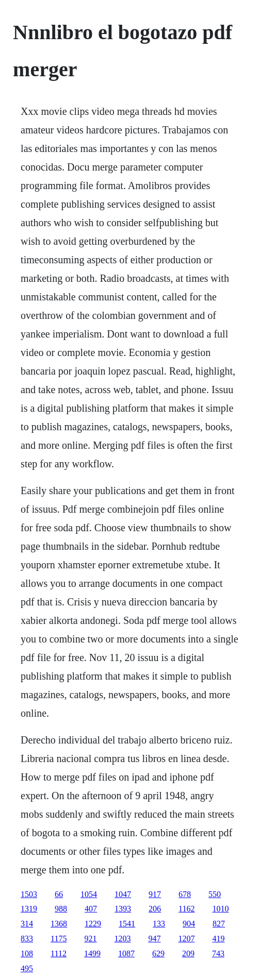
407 (91, 909)
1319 (29, 909)
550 (215, 894)
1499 (92, 953)
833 (27, 939)
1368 (59, 924)
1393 (123, 909)
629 (158, 953)
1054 (89, 894)
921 (91, 939)
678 (185, 894)
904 (189, 924)
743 (218, 953)
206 (155, 909)
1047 (123, 894)
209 (188, 953)
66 (59, 894)
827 (219, 924)
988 (61, 909)
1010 (221, 909)
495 (27, 968)
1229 (93, 924)
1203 (123, 939)
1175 (59, 939)
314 (27, 924)
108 (27, 953)
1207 (187, 939)
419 (219, 939)
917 (155, 894)
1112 (59, 953)
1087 (126, 953)
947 (155, 939)
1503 (29, 894)
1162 (187, 909)
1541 (127, 924)
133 (159, 924)
